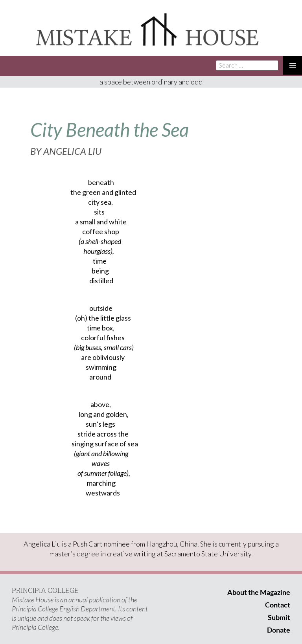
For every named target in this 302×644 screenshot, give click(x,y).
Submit (279, 617)
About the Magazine (259, 592)
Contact (278, 605)
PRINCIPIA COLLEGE (45, 590)
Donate (279, 630)
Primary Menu (293, 65)
